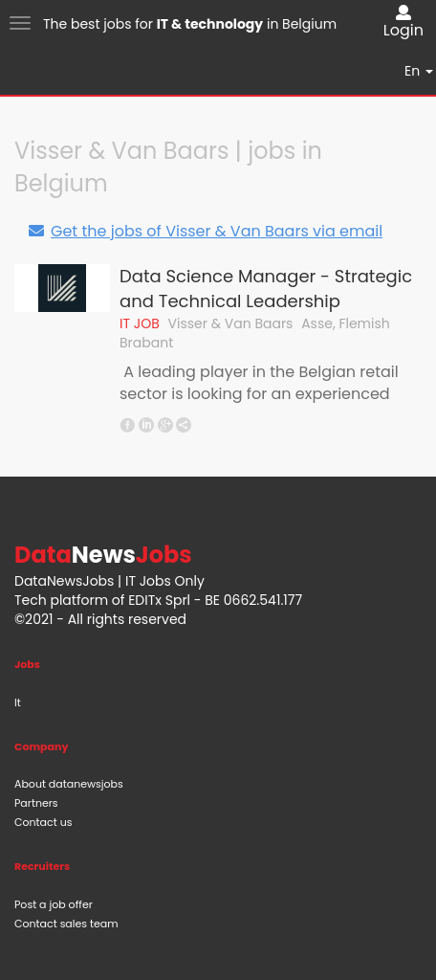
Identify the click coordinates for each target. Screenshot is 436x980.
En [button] (419, 71)
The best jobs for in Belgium (190, 24)
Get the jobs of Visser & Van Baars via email (205, 231)
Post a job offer (54, 904)
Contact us (43, 822)
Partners (36, 803)
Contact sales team (66, 924)
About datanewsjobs (69, 784)
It (18, 702)
